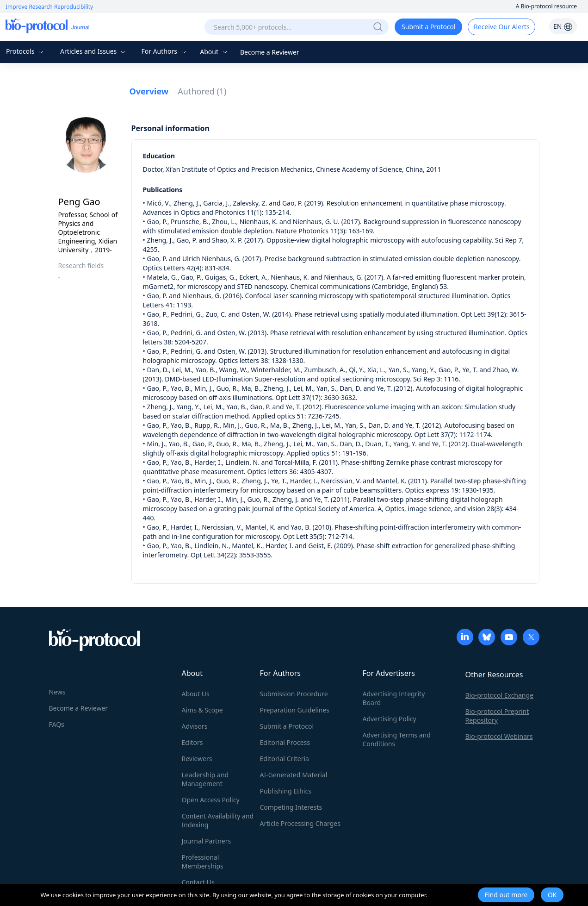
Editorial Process (285, 742)
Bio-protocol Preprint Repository (497, 716)
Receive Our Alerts (501, 27)
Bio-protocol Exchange (500, 695)
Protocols (26, 51)
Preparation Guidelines (295, 710)
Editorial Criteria (285, 759)
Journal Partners (207, 841)
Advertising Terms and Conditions (397, 739)
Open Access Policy (211, 800)
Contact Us (198, 882)
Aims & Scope (202, 710)
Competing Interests (291, 807)
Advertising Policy (390, 719)
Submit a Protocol (429, 27)
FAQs (57, 724)
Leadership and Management (205, 779)
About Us (196, 694)
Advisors (195, 726)
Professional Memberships (203, 862)
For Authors (164, 51)
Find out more (506, 895)
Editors (192, 742)
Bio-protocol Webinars (499, 736)
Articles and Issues (94, 51)
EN (563, 26)
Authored (202, 91)
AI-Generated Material (294, 775)
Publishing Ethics (286, 791)
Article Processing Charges (300, 823)
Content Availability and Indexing (218, 820)
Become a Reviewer (270, 52)
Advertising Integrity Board (394, 698)
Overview (149, 91)
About (214, 52)
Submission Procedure (294, 694)
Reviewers (197, 759)
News (57, 692)
